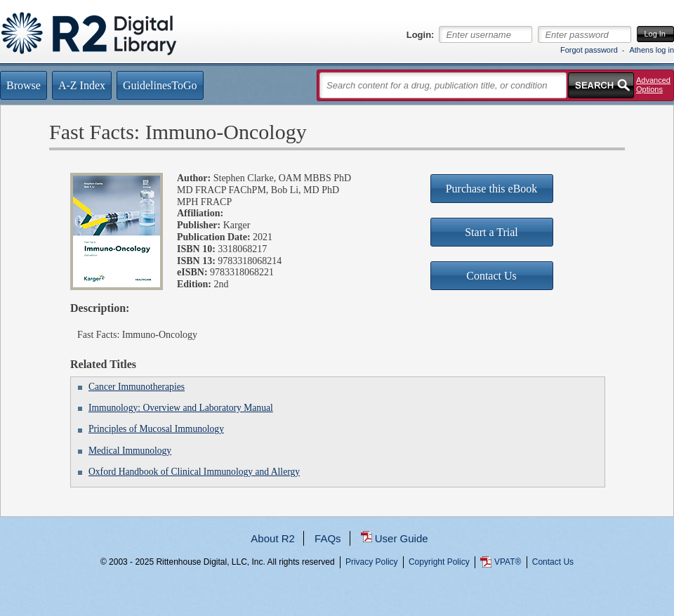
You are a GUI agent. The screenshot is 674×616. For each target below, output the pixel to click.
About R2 (273, 538)
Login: (421, 35)
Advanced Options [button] (653, 85)
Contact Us (553, 562)
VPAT (508, 562)
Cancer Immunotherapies (137, 387)
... (337, 613)
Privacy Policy (372, 562)
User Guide (402, 538)
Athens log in (652, 50)
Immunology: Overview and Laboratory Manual (181, 408)
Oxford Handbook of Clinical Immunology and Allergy (194, 472)
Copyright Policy (439, 562)
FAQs (328, 538)
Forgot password (589, 50)
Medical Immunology (130, 451)
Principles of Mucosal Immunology (156, 429)
